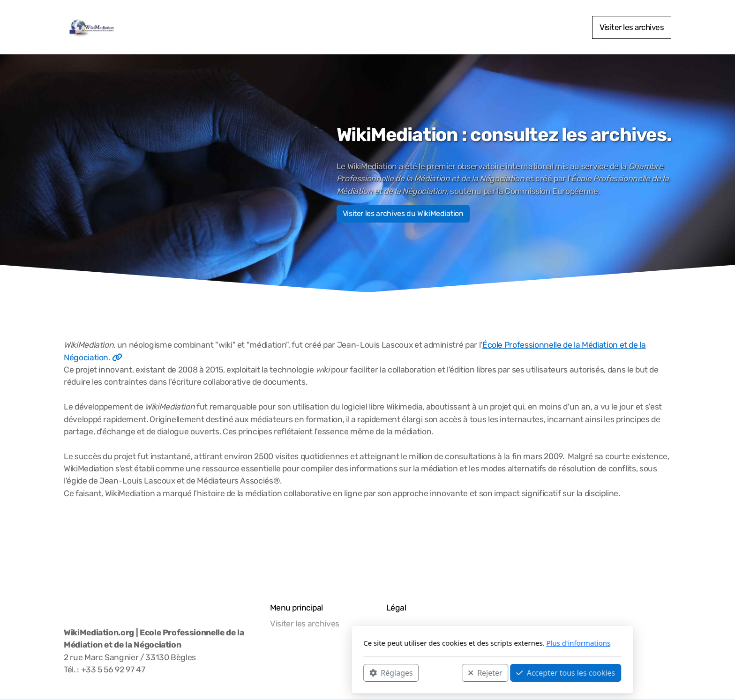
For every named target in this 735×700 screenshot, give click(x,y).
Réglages (266, 672)
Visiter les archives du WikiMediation (403, 213)
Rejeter (360, 672)
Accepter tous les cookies (441, 672)
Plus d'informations (454, 643)
